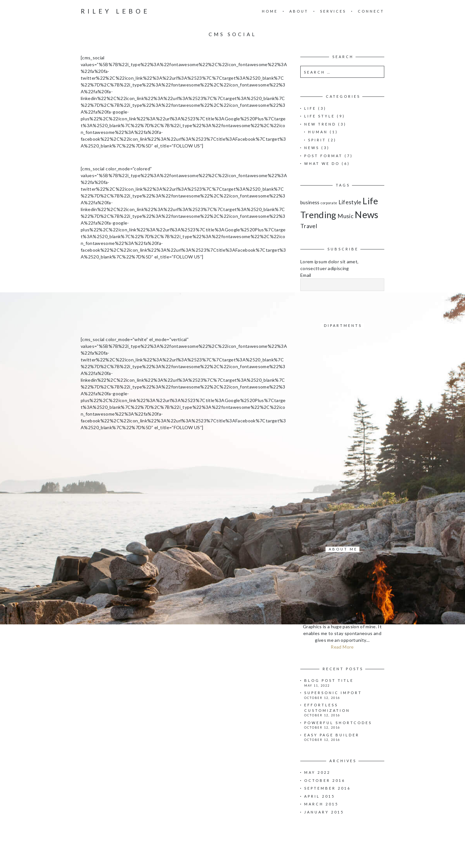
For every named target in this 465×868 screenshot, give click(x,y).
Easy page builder (332, 735)
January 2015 (324, 812)
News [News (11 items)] (366, 214)
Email (306, 275)
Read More (342, 647)
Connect (371, 11)
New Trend (320, 124)
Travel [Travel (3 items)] (309, 226)
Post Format (323, 156)
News (312, 148)
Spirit (317, 140)
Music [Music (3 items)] (346, 216)
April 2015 (320, 796)
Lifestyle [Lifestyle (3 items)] (350, 202)
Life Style (320, 116)
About (299, 11)
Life (310, 108)
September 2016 (327, 788)
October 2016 (325, 780)
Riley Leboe (115, 11)
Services (333, 11)
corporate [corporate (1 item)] (329, 203)
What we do (322, 163)
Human (318, 132)
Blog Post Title (329, 680)
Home (270, 11)
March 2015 (321, 804)
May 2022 (317, 772)
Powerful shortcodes (338, 723)
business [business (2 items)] (310, 202)
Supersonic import (333, 693)
